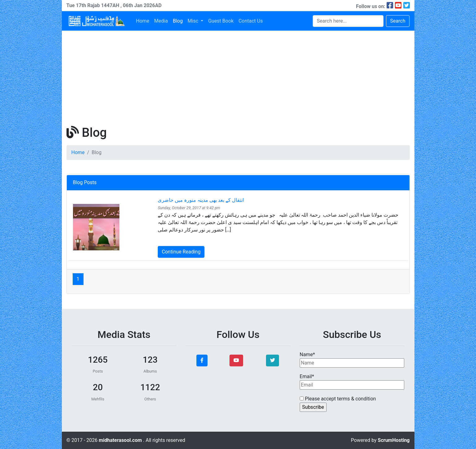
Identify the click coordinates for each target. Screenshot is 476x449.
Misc (194, 21)
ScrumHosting (394, 440)
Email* (352, 382)
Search (398, 21)
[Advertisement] (238, 77)
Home (143, 21)
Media (161, 21)
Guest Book (221, 21)
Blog (178, 21)
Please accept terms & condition (338, 399)
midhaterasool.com (121, 440)
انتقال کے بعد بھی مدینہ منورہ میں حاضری (201, 200)
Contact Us (251, 21)
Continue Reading (181, 252)
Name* (352, 360)
